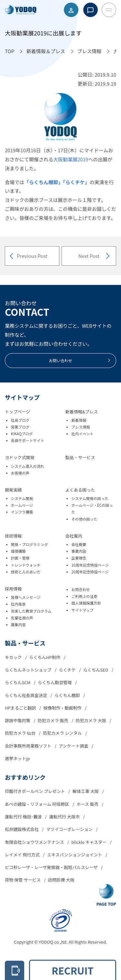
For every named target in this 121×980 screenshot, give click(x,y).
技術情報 (13, 536)
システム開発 (22, 498)
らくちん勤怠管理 (55, 682)
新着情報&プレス (82, 412)
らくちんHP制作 (45, 657)
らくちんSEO (96, 670)
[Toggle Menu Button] (109, 10)
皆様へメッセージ (26, 597)
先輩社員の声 (22, 618)
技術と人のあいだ (26, 572)
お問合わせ (81, 589)
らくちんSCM (18, 682)
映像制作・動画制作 (63, 708)
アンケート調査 (74, 746)
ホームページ (22, 505)
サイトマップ (82, 610)
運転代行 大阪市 (65, 817)
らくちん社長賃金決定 (26, 695)
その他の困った (84, 519)
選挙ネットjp (17, 758)
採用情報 (13, 589)
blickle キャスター (89, 842)
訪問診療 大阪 (61, 880)
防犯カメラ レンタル (63, 733)
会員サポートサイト (28, 440)
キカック (14, 657)
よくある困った (80, 490)
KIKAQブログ (22, 434)
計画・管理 (20, 558)
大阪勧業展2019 (71, 159)
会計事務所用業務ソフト (29, 746)
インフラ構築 (22, 512)
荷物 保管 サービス (23, 880)
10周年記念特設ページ (90, 565)
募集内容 (18, 625)
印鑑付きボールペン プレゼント (35, 791)
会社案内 (74, 536)
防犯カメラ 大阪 (92, 720)
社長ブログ (20, 420)
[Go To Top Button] (106, 896)
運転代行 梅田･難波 (24, 817)
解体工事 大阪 (86, 791)
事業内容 (79, 551)
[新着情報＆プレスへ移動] (46, 51)
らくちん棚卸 (68, 695)
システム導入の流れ (28, 466)
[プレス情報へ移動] (89, 51)
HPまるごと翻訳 (21, 708)
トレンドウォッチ (26, 565)
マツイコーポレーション (70, 829)
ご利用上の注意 (84, 596)
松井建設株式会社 (22, 829)
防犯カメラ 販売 (54, 720)
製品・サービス (80, 457)
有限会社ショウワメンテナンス (35, 842)
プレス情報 (81, 427)
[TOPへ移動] (10, 51)
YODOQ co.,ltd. (54, 942)
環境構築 (18, 551)
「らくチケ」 (76, 182)
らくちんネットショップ (29, 670)
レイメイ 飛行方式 (23, 855)
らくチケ (68, 670)
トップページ (17, 412)
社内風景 (18, 604)
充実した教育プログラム (31, 611)
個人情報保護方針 (86, 603)
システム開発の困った (90, 498)
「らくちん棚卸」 (44, 182)
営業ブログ (20, 427)
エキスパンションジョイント (75, 855)
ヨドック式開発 (20, 457)
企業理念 (79, 558)
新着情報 (79, 420)
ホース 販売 (88, 804)
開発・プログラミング (30, 544)
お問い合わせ (80, 360)
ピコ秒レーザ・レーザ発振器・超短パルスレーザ (52, 867)
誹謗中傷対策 (18, 720)
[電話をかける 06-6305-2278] (15, 970)
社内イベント (82, 434)
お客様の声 (20, 473)
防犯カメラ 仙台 (21, 733)
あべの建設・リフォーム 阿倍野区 (37, 804)
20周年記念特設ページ (90, 572)
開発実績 (13, 490)
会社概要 (79, 544)
